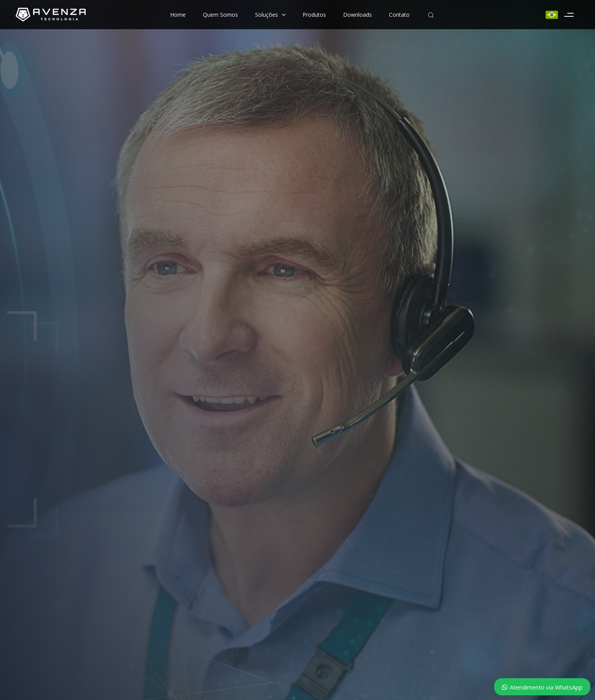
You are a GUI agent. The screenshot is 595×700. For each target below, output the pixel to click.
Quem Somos (220, 15)
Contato (399, 15)
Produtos (314, 15)
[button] (431, 15)
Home (178, 15)
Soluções (270, 15)
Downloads (357, 15)
